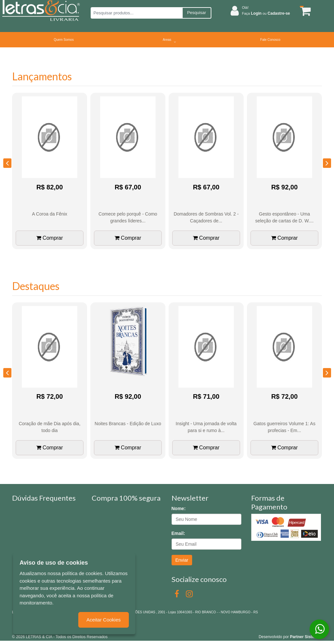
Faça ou (266, 13)
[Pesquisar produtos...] (137, 13)
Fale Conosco (270, 40)
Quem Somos (64, 40)
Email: (178, 533)
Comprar (50, 238)
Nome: (179, 508)
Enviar (182, 560)
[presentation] (7, 163)
